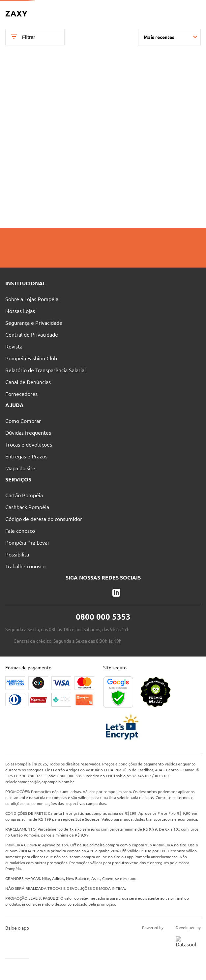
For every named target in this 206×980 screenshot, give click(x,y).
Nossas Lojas (71, 8)
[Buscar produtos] (108, 20)
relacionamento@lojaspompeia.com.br (40, 844)
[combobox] (106, 20)
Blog (143, 8)
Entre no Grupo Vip (181, 8)
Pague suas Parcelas (26, 8)
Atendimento (110, 8)
